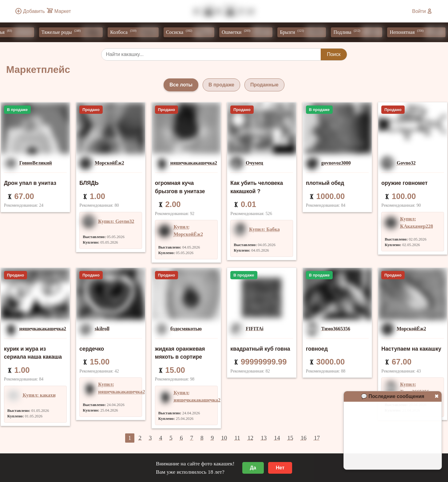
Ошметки (250, 32)
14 (277, 438)
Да (253, 468)
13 (264, 438)
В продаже (221, 85)
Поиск (334, 54)
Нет (280, 468)
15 (290, 438)
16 (304, 438)
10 (224, 438)
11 (237, 438)
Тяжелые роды (75, 32)
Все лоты (181, 85)
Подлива (361, 32)
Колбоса (137, 32)
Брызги (306, 32)
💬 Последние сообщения (393, 396)
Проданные (264, 85)
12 (250, 438)
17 (317, 438)
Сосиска (193, 32)
